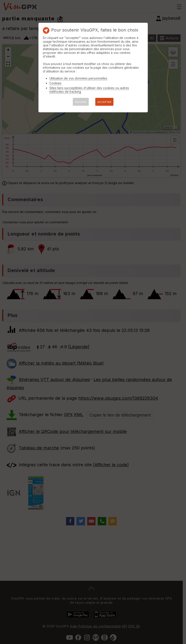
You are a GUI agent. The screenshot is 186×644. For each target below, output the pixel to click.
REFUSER (81, 102)
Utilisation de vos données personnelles (78, 78)
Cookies (55, 83)
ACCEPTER (104, 102)
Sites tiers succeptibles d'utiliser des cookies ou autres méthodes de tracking (89, 90)
